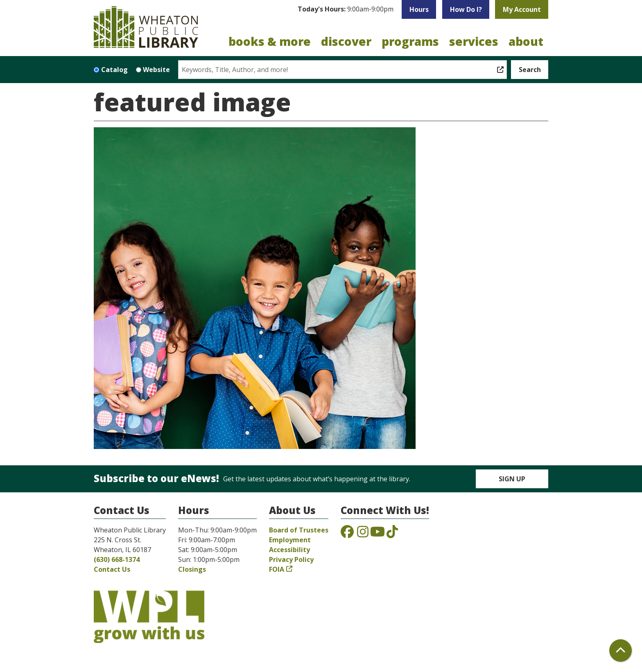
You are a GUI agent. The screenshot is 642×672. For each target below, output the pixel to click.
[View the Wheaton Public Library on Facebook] (347, 534)
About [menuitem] (526, 41)
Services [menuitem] (474, 41)
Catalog (114, 70)
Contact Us (112, 569)
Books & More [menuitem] (270, 41)
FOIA (277, 569)
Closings (192, 569)
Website (156, 70)
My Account (522, 9)
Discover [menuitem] (346, 41)
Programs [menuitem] (410, 41)
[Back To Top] (621, 651)
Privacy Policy (291, 559)
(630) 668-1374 (117, 559)
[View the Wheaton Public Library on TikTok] (392, 534)
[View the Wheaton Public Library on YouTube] (378, 534)
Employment (290, 540)
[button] (346, 9)
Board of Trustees (299, 530)
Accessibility (289, 550)
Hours (419, 9)
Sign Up (512, 479)
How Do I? (466, 9)
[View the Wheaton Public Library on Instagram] (363, 534)
